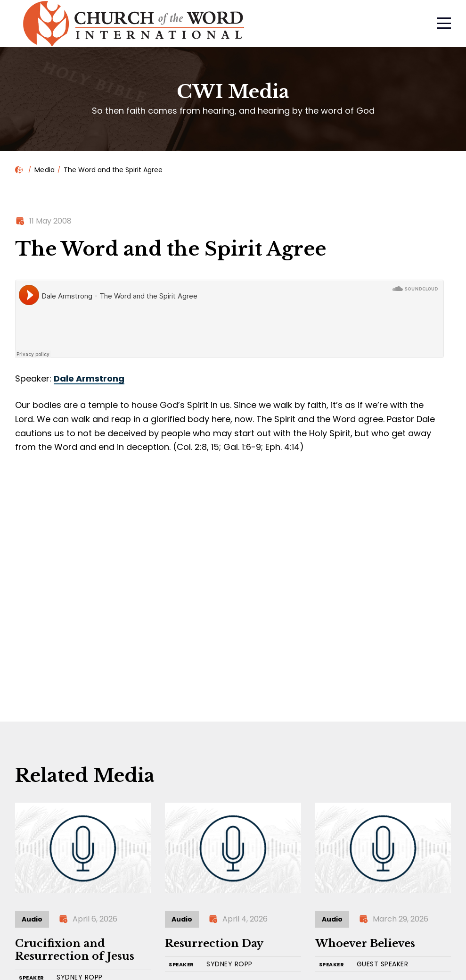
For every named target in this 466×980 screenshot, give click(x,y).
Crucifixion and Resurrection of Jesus (75, 950)
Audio (32, 919)
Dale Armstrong (89, 378)
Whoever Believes (365, 943)
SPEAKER (181, 965)
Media (45, 170)
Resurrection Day (214, 943)
